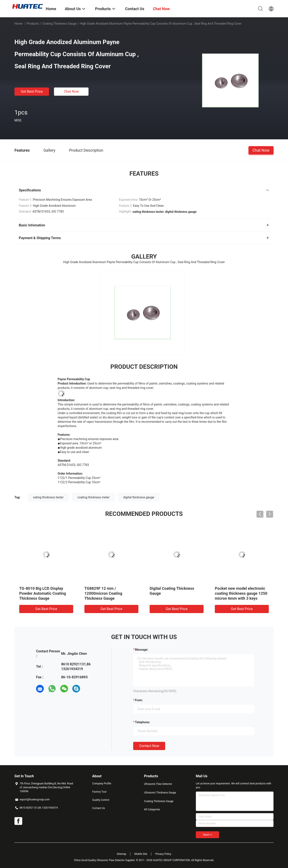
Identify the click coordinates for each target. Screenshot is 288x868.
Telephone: (142, 722)
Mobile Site (141, 854)
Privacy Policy (163, 854)
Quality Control (101, 800)
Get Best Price (32, 91)
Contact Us (99, 808)
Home (19, 24)
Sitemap (122, 854)
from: (139, 700)
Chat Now (71, 91)
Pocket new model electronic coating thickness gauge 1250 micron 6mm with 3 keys (241, 593)
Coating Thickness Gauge (59, 24)
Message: (142, 650)
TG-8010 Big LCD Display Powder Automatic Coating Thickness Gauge (43, 593)
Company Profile (102, 784)
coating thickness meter (93, 497)
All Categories (152, 809)
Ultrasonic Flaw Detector (158, 784)
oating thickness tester (48, 497)
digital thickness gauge (139, 497)
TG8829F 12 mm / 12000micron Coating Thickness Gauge (103, 593)
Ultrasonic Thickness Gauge (160, 793)
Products (33, 24)
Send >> (207, 835)
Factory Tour (99, 792)
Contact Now (149, 746)
